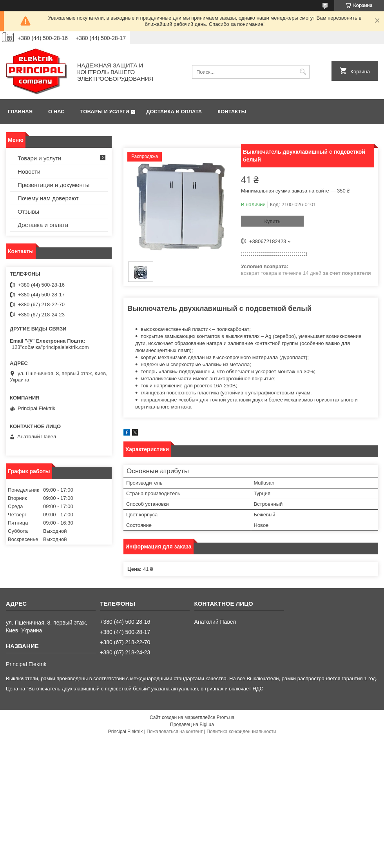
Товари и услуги (39, 158)
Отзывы (28, 212)
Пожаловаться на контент (175, 732)
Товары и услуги (105, 112)
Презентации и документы (53, 185)
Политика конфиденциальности (241, 732)
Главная (20, 112)
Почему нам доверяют (48, 198)
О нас (56, 112)
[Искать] (303, 72)
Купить (272, 221)
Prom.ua (226, 717)
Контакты (232, 112)
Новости (29, 172)
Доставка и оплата (174, 112)
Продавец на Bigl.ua (192, 725)
